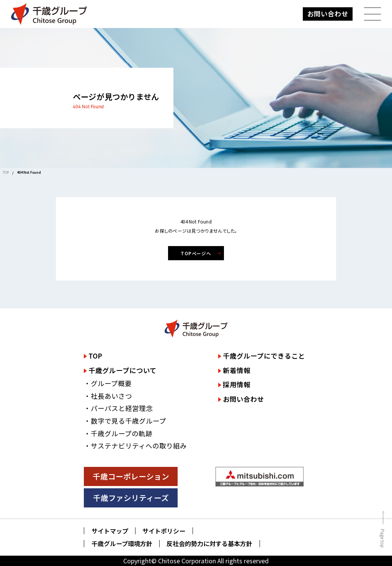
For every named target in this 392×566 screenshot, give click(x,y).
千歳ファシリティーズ (131, 498)
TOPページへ (196, 253)
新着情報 (237, 370)
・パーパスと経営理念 (118, 408)
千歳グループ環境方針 (122, 544)
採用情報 (237, 384)
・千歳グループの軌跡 (118, 433)
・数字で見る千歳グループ (125, 421)
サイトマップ (110, 531)
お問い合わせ (328, 14)
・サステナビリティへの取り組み (135, 446)
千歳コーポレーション (131, 476)
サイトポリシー (164, 531)
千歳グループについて (122, 370)
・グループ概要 (108, 383)
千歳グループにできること (264, 356)
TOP (6, 172)
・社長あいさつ (108, 396)
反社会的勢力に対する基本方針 (209, 544)
